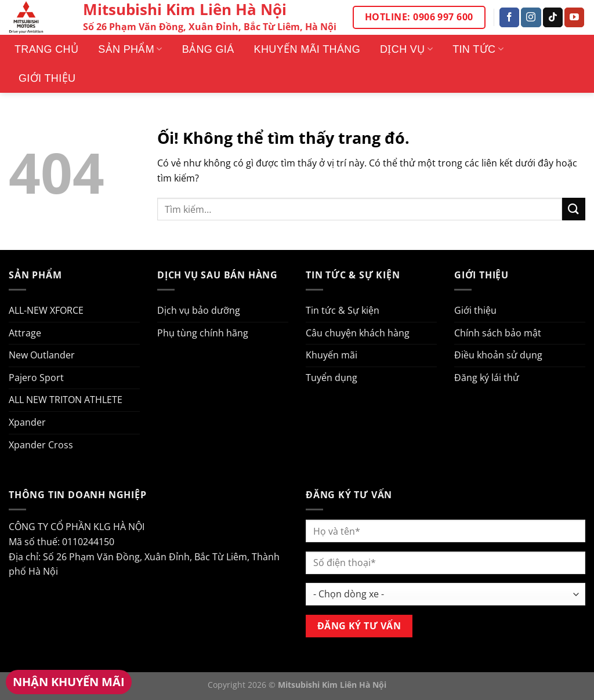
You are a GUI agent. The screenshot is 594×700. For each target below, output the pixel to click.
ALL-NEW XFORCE (46, 310)
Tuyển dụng (332, 378)
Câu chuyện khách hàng (358, 333)
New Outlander (42, 355)
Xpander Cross (41, 445)
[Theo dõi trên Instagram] (531, 17)
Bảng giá (208, 49)
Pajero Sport (36, 378)
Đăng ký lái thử (487, 378)
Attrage (25, 333)
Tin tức (478, 49)
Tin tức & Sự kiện (343, 310)
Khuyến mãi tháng (307, 49)
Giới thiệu (47, 78)
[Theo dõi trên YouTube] (574, 17)
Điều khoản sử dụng (498, 355)
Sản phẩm (130, 49)
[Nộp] (574, 209)
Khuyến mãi (332, 355)
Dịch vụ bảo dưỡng (199, 310)
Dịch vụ (406, 49)
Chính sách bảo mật (498, 333)
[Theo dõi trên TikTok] (553, 17)
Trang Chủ (46, 49)
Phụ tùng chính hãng (203, 333)
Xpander (27, 422)
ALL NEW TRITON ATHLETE (66, 400)
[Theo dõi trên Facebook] (509, 17)
